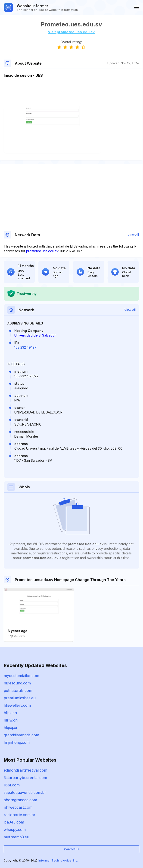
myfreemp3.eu (16, 837)
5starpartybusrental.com (25, 778)
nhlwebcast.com (18, 807)
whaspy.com (15, 830)
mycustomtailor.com (21, 676)
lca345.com (14, 822)
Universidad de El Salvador (35, 335)
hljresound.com (17, 683)
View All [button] (133, 235)
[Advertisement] (71, 92)
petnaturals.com (18, 690)
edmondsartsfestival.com (25, 770)
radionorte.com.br (20, 815)
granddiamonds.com (21, 735)
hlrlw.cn (11, 720)
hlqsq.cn (11, 728)
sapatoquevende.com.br (25, 792)
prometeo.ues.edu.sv (42, 251)
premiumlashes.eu (20, 698)
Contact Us (72, 849)
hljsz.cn (10, 713)
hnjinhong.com (17, 742)
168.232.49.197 (25, 347)
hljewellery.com (17, 705)
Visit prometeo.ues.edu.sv (71, 32)
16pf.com (12, 785)
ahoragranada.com (20, 800)
